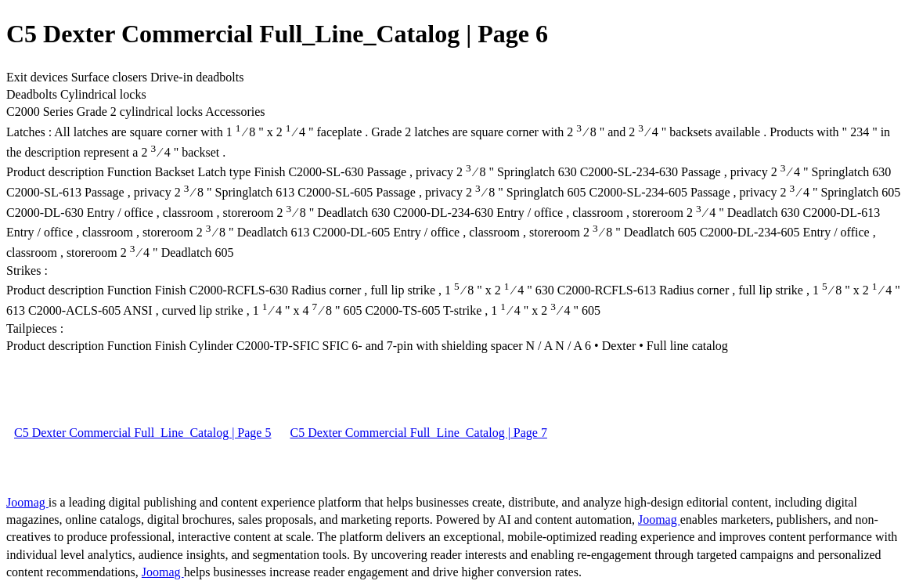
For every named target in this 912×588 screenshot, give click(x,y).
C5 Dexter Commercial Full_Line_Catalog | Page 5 (142, 433)
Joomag (27, 502)
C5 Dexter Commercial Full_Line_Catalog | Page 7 (418, 433)
